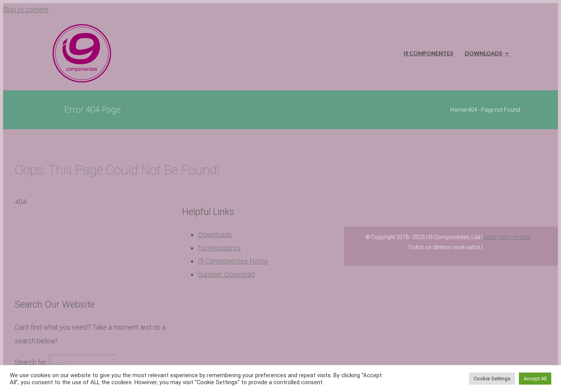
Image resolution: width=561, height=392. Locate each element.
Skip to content (26, 10)
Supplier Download (226, 274)
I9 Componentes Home (233, 261)
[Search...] (83, 363)
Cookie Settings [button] (492, 379)
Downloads (215, 235)
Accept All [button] (535, 379)
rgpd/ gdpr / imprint (507, 237)
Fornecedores (219, 248)
